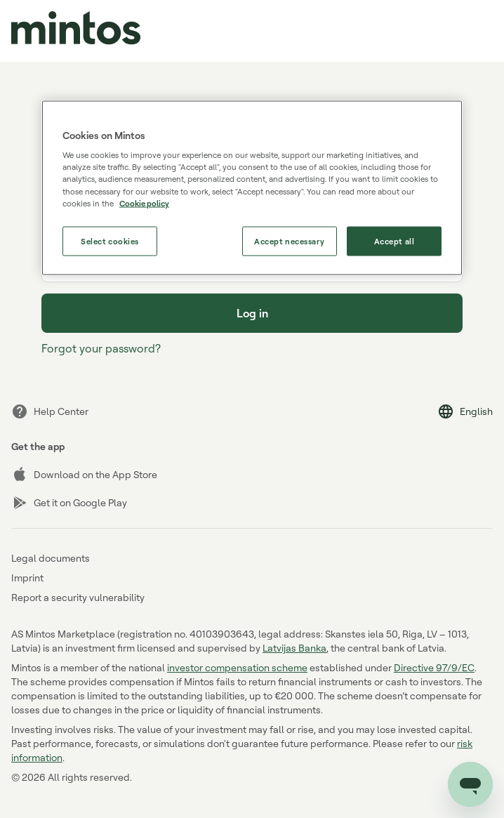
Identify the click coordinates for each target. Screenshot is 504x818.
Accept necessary (289, 240)
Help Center (50, 411)
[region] (252, 187)
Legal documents (51, 558)
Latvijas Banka (294, 648)
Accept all (394, 240)
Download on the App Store (84, 475)
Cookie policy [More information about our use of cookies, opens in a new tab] (144, 203)
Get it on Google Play (69, 503)
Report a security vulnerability (78, 597)
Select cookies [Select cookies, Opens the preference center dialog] (110, 240)
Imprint (27, 578)
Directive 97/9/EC (434, 667)
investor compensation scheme (237, 667)
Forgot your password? (101, 348)
